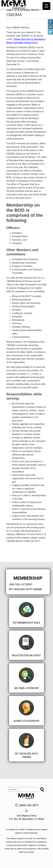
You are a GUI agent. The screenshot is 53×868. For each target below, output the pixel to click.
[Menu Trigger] (46, 6)
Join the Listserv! (20, 584)
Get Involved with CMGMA (25, 589)
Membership (28, 578)
